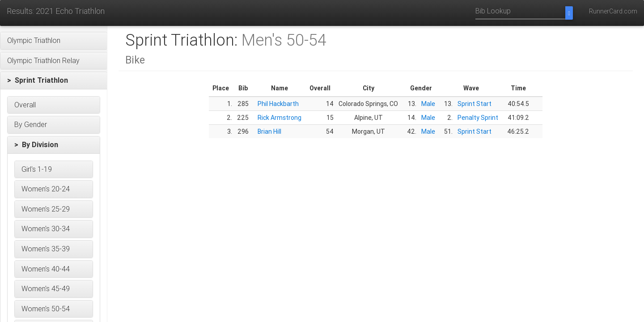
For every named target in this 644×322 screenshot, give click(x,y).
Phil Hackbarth (278, 104)
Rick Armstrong (280, 118)
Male (428, 104)
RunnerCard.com (613, 11)
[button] (54, 41)
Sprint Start (475, 104)
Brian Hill (269, 131)
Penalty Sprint (478, 118)
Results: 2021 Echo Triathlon (56, 11)
